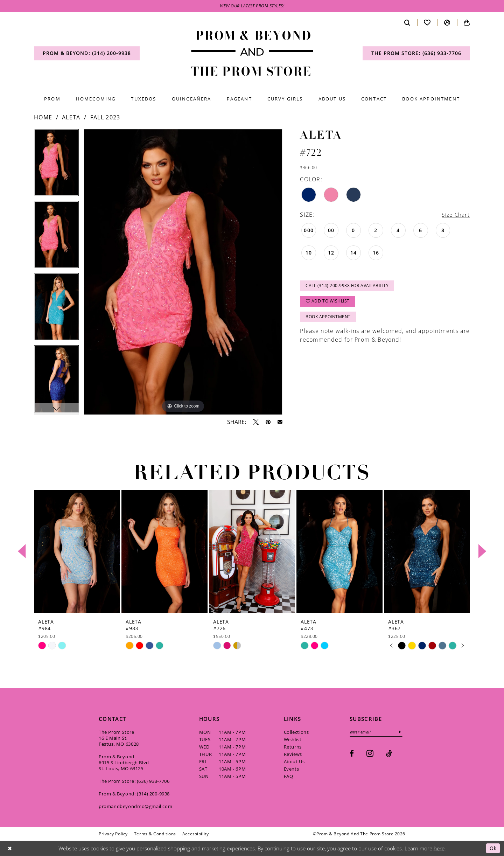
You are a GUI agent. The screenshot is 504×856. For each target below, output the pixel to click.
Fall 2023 (105, 118)
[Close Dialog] (10, 848)
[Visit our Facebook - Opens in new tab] (352, 754)
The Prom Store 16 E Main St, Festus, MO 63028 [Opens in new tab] (119, 738)
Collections (296, 732)
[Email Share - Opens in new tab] (280, 422)
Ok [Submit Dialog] (493, 848)
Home (43, 118)
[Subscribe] (402, 732)
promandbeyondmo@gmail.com (135, 806)
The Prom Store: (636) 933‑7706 (134, 781)
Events (292, 769)
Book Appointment (328, 319)
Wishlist (293, 739)
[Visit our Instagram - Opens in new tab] (370, 754)
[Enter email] (377, 732)
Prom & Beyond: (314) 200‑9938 (134, 794)
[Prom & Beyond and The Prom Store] (252, 54)
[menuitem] (87, 54)
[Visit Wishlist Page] (427, 23)
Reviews (293, 754)
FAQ (289, 776)
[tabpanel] (56, 165)
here (439, 848)
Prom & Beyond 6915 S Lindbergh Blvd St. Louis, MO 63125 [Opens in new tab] (124, 763)
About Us (294, 761)
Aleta (71, 118)
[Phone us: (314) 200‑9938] (87, 54)
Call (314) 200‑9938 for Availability (348, 287)
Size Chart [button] (455, 215)
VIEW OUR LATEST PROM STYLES (252, 6)
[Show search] (407, 23)
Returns (293, 747)
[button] (447, 23)
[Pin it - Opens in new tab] (268, 422)
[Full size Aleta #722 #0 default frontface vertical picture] (183, 272)
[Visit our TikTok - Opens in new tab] (389, 754)
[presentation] (77, 552)
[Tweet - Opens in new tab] (256, 422)
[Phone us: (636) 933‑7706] (416, 54)
